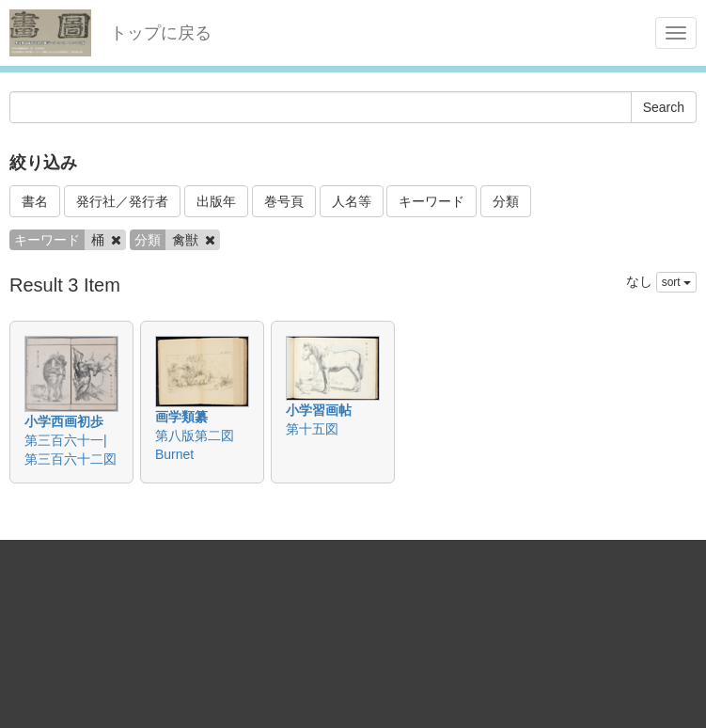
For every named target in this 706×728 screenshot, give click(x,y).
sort (676, 282)
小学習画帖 (319, 410)
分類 (506, 201)
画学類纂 (181, 417)
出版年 (216, 201)
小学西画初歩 (64, 421)
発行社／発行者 (122, 201)
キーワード (431, 201)
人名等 (352, 201)
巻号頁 (284, 201)
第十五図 (312, 429)
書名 (35, 201)
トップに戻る (161, 33)
